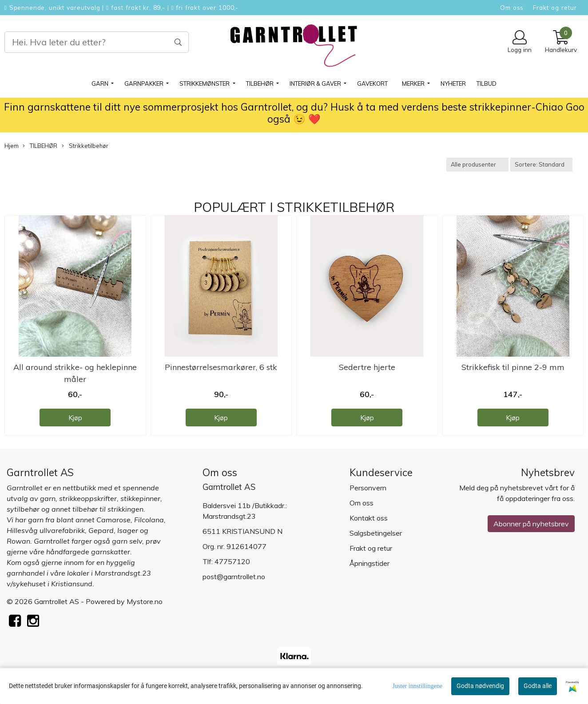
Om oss (512, 7)
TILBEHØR (260, 84)
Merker (414, 84)
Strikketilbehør (85, 146)
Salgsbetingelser (376, 533)
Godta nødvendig (480, 686)
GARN (101, 84)
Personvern (368, 488)
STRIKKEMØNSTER (205, 84)
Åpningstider (369, 563)
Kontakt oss (369, 518)
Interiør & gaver (316, 84)
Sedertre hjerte (367, 367)
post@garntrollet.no (234, 577)
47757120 (232, 561)
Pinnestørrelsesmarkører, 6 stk (221, 367)
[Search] (97, 42)
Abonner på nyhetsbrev (531, 524)
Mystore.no (145, 601)
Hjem (12, 146)
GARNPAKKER (145, 84)
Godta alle (538, 686)
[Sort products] (541, 165)
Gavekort (372, 84)
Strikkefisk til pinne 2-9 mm (513, 367)
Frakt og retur (555, 7)
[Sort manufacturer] (477, 165)
